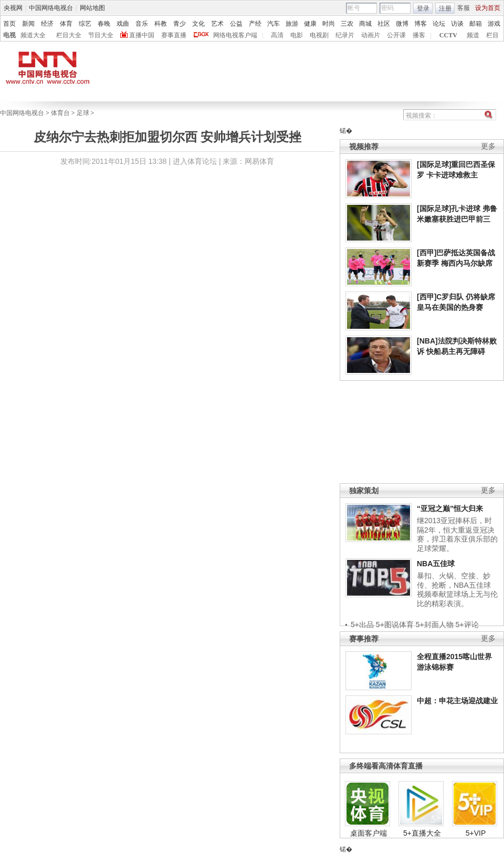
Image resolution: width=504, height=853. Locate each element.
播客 (419, 35)
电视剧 (319, 35)
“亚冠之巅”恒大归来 (450, 508)
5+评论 (467, 625)
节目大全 (101, 35)
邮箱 (476, 24)
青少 (180, 24)
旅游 (292, 24)
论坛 (439, 24)
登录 (423, 8)
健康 (310, 24)
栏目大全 (69, 35)
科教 (161, 24)
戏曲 (123, 24)
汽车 (274, 24)
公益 (236, 24)
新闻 (28, 24)
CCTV (448, 35)
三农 (347, 24)
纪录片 (345, 35)
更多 (488, 146)
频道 (473, 35)
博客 (421, 24)
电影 (297, 35)
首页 (9, 24)
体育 (66, 24)
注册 (445, 8)
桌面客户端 (369, 833)
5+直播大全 (422, 833)
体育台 (60, 113)
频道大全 (33, 35)
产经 (255, 24)
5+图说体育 (395, 625)
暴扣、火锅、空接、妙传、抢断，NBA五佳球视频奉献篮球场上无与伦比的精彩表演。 (457, 590)
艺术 (217, 24)
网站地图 (92, 8)
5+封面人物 (435, 625)
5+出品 (362, 625)
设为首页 (488, 8)
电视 (9, 35)
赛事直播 (174, 35)
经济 (47, 24)
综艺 (85, 24)
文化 (198, 24)
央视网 (13, 8)
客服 (464, 8)
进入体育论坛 (195, 161)
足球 (83, 113)
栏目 (492, 35)
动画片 (371, 35)
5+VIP (476, 833)
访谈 (457, 24)
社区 (384, 24)
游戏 (494, 24)
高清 (277, 35)
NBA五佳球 (436, 564)
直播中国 (142, 35)
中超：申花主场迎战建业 (457, 701)
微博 (402, 24)
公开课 (396, 35)
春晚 (104, 24)
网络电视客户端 (235, 35)
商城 (365, 24)
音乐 (142, 24)
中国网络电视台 (51, 8)
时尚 (329, 24)
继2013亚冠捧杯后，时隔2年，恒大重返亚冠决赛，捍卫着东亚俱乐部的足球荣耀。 (457, 534)
